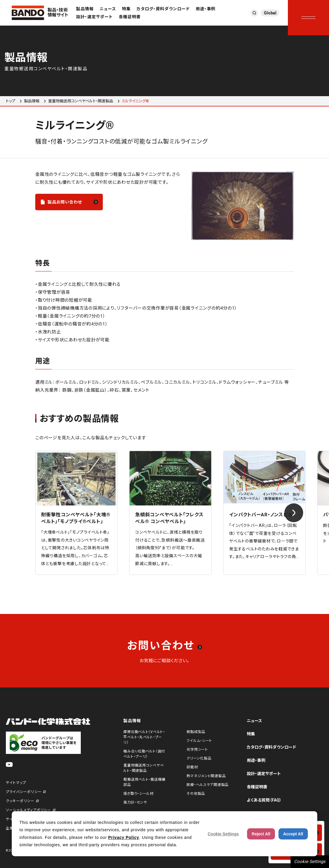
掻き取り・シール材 (138, 794)
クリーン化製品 (199, 758)
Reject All (261, 834)
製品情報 (85, 9)
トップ (11, 101)
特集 (126, 9)
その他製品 (196, 794)
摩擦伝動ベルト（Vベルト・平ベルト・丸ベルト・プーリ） (144, 737)
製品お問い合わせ (65, 202)
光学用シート (197, 750)
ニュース (108, 9)
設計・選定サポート (94, 17)
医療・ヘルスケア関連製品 (208, 785)
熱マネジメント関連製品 (206, 776)
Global (270, 13)
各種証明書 (130, 17)
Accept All (293, 834)
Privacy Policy (124, 837)
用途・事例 (206, 9)
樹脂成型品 (196, 732)
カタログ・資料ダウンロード (163, 9)
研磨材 (192, 767)
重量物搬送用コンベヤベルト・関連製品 (81, 101)
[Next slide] (294, 513)
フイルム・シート (199, 741)
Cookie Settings (310, 862)
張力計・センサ (135, 802)
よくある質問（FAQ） (264, 800)
